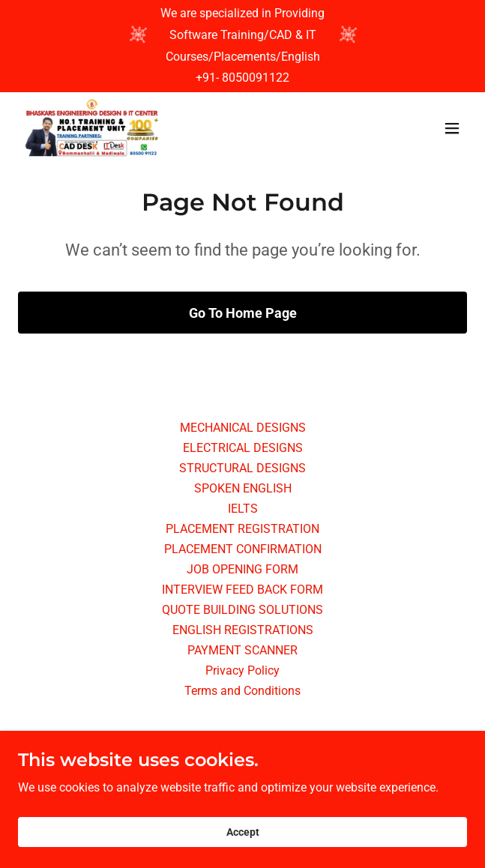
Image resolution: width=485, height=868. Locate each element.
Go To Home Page (243, 313)
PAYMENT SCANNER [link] (242, 650)
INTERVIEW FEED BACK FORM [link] (242, 590)
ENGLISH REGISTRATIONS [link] (243, 630)
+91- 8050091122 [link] (242, 78)
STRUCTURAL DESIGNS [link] (242, 468)
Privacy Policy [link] (242, 670)
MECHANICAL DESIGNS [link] (243, 428)
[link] (92, 128)
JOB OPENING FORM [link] (242, 569)
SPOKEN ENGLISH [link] (243, 488)
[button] (452, 128)
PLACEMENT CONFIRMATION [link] (243, 549)
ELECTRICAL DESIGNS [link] (243, 448)
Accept (243, 853)
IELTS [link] (243, 509)
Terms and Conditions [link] (242, 691)
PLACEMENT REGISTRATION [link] (242, 529)
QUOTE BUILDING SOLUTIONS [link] (242, 610)
